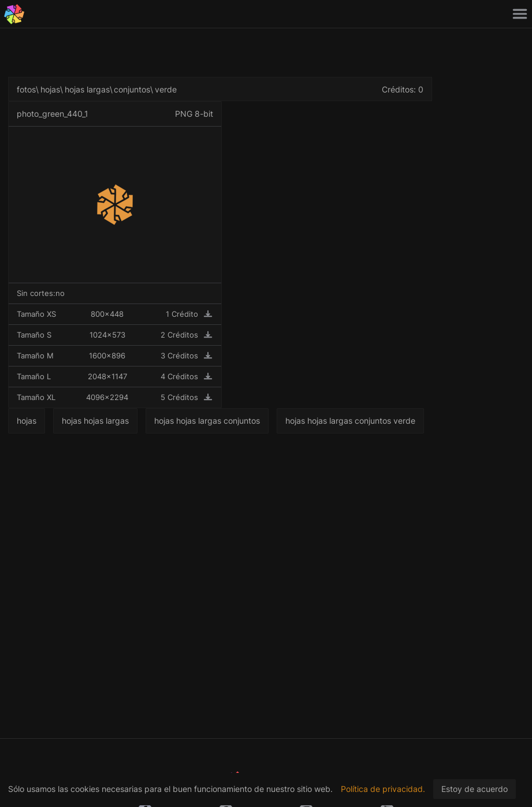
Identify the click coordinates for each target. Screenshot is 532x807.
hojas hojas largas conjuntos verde (350, 421)
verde (166, 89)
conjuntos (132, 89)
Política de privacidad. (383, 789)
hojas (50, 89)
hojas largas (87, 89)
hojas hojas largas (95, 421)
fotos (26, 89)
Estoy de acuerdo (475, 789)
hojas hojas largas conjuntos (207, 421)
